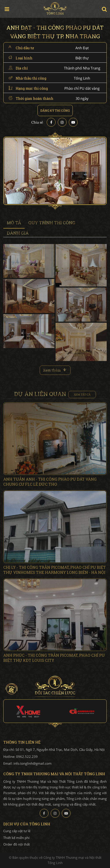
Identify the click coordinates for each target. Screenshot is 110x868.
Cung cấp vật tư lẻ (17, 831)
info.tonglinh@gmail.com (33, 763)
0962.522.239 (27, 757)
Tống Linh (55, 9)
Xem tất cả (82, 396)
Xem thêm (52, 372)
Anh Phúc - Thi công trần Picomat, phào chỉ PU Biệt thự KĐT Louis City (54, 659)
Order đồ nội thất (17, 844)
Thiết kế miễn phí (16, 838)
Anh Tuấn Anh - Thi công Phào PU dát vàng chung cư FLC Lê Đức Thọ (50, 483)
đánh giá (18, 234)
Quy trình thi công (52, 224)
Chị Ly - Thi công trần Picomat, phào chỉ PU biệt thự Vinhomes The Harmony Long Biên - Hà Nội (55, 571)
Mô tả (14, 224)
